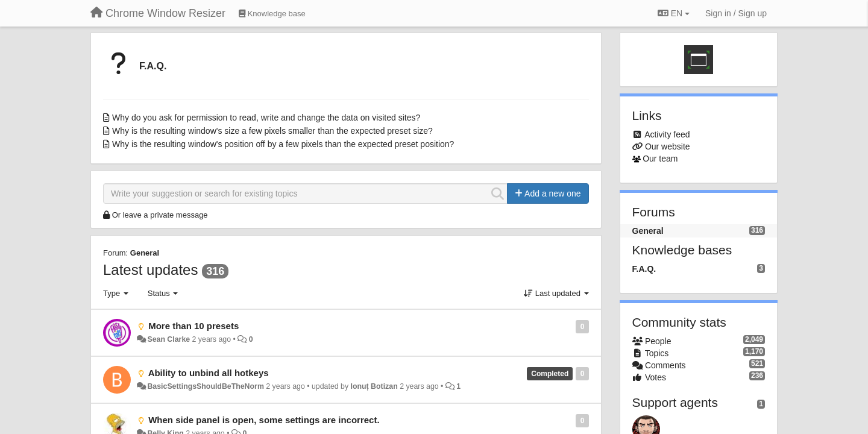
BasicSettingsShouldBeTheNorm (205, 386)
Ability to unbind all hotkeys (209, 373)
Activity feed (667, 134)
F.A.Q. (153, 66)
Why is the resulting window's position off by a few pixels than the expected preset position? (283, 144)
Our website (668, 146)
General (145, 253)
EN (674, 13)
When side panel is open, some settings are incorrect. (264, 420)
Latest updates (150, 270)
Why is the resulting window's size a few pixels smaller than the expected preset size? (272, 131)
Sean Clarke (168, 339)
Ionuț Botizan (374, 386)
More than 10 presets (193, 326)
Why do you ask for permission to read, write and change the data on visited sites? (266, 118)
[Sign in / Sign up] (736, 13)
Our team (660, 159)
